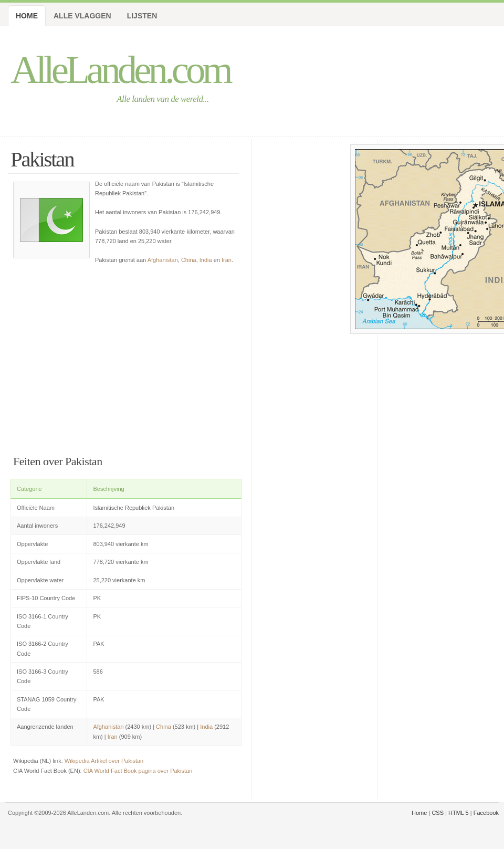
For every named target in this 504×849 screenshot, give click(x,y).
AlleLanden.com (120, 70)
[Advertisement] (98, 357)
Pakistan (42, 159)
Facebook (486, 813)
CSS (438, 813)
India (206, 260)
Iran (227, 260)
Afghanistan (163, 260)
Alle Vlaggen (82, 16)
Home (27, 16)
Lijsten (142, 16)
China (189, 260)
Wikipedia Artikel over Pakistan (104, 761)
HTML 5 (459, 813)
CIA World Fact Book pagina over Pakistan (138, 771)
